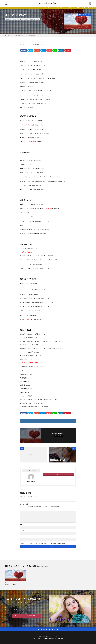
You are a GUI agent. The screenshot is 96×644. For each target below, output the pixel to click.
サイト (22, 537)
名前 (22, 525)
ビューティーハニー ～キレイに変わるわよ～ (26, 616)
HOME (8, 35)
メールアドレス (24, 531)
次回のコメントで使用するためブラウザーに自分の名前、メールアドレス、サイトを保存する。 (44, 543)
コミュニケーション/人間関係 (27, 19)
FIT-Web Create (47, 639)
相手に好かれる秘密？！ (31, 36)
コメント (22, 509)
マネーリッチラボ (48, 3)
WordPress (61, 639)
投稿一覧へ (58, 474)
